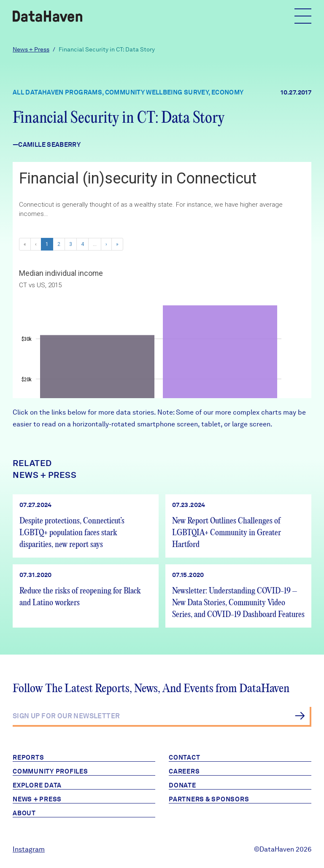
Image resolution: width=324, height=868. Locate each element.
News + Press (31, 49)
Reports (28, 757)
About (24, 813)
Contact (184, 757)
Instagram (29, 849)
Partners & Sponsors (209, 799)
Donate (182, 785)
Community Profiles (50, 771)
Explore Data (37, 785)
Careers (184, 771)
